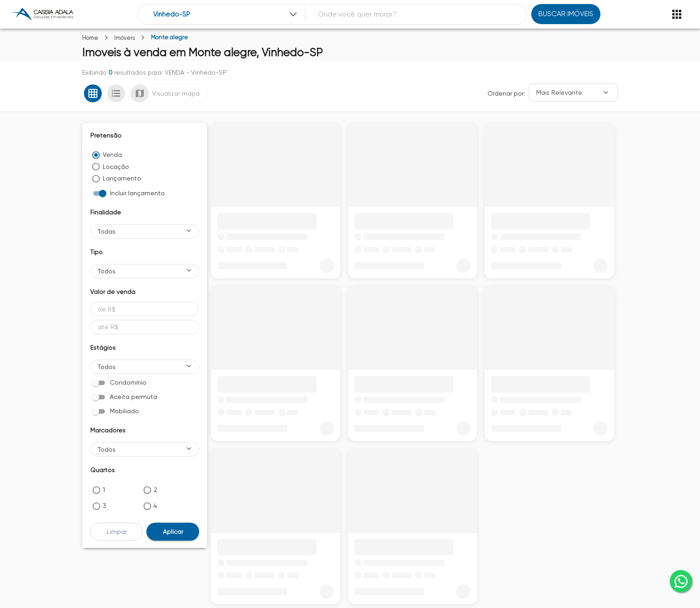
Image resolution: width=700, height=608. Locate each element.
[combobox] (226, 15)
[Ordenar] (573, 92)
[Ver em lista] (116, 93)
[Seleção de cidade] (226, 15)
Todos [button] (107, 271)
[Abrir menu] (677, 14)
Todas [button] (107, 231)
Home (90, 38)
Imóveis (125, 38)
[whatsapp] (681, 581)
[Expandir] (293, 14)
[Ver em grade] (93, 93)
